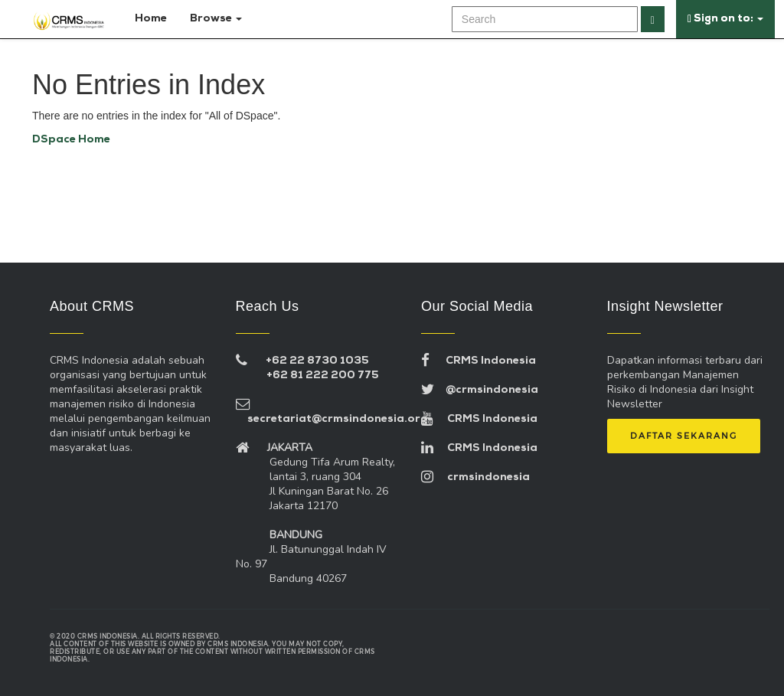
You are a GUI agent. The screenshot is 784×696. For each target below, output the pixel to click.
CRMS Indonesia (479, 361)
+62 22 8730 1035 (317, 361)
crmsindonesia (475, 477)
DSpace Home (71, 140)
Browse (216, 19)
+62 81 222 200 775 (323, 376)
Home (148, 19)
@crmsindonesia (480, 390)
